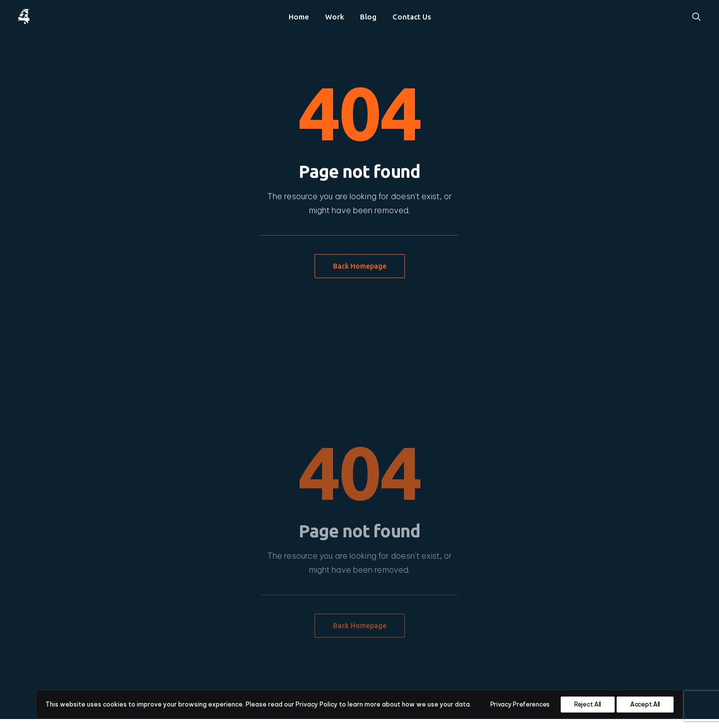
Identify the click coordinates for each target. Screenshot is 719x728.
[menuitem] (299, 16)
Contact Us (412, 17)
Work (335, 17)
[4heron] (24, 16)
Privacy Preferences (520, 704)
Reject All (588, 704)
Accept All (645, 704)
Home (299, 17)
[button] (697, 16)
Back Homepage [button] (360, 266)
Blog (368, 17)
